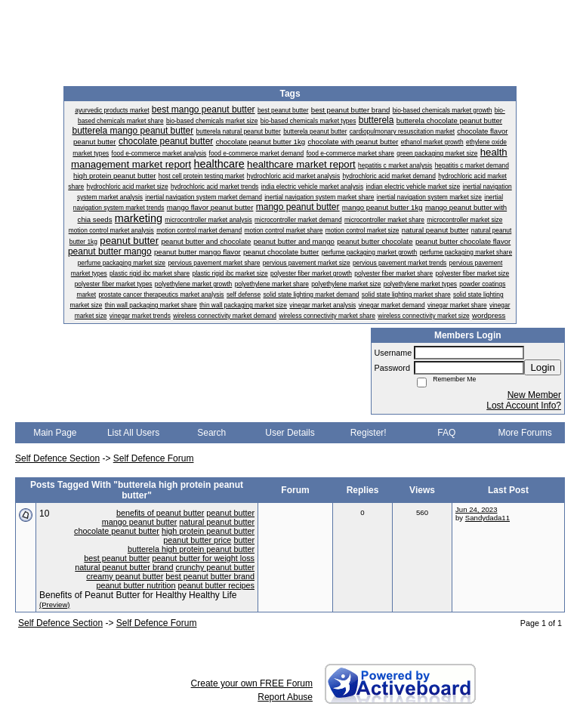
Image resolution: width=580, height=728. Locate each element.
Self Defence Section (57, 458)
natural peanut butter (217, 522)
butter (244, 540)
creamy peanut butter (125, 576)
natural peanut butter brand (124, 567)
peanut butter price (197, 540)
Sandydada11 (487, 518)
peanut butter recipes (216, 585)
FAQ (446, 433)
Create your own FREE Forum (252, 683)
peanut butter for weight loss (203, 558)
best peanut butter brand (210, 576)
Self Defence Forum (154, 458)
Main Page (55, 433)
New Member (534, 395)
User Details (290, 433)
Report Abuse (285, 697)
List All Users (133, 433)
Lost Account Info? (524, 406)
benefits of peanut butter (160, 513)
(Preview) (55, 605)
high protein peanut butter (208, 531)
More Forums (524, 433)
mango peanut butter (140, 522)
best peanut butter (117, 558)
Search (211, 433)
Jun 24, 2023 (476, 509)
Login (543, 367)
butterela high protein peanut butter (191, 549)
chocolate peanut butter (117, 531)
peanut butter (230, 513)
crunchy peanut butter (215, 567)
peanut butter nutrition (136, 585)
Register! (369, 433)
